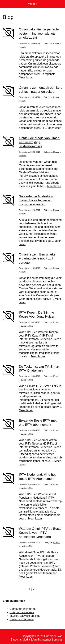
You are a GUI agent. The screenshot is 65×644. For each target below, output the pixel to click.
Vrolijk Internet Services (48, 640)
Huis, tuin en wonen (22, 612)
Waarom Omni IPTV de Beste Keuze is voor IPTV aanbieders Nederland (40, 533)
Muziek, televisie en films (25, 616)
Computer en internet (23, 609)
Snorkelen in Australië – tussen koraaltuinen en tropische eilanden (36, 200)
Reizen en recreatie (22, 619)
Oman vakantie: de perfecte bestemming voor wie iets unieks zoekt (39, 33)
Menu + (33, 4)
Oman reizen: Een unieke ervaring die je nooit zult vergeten (37, 258)
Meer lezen (26, 77)
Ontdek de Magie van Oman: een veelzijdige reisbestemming (40, 142)
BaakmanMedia (20, 640)
